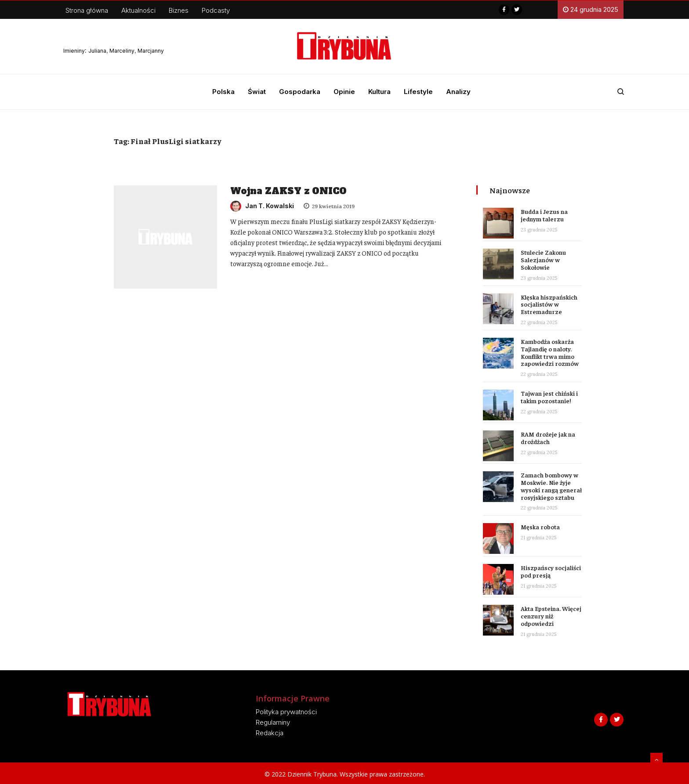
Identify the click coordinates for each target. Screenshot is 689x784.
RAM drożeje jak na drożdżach (548, 438)
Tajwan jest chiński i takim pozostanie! (549, 397)
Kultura (379, 92)
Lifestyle (418, 92)
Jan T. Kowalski (262, 206)
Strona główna (87, 10)
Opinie (344, 92)
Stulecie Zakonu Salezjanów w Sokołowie (543, 260)
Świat (257, 92)
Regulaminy (273, 722)
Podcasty (216, 10)
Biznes (179, 10)
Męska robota (540, 527)
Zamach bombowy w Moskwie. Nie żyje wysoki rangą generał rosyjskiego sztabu (551, 486)
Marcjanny (151, 51)
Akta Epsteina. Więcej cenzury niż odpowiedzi (551, 616)
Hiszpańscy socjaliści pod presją (551, 571)
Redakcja (270, 733)
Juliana (97, 51)
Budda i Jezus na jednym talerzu (544, 215)
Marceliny (122, 51)
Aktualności (138, 10)
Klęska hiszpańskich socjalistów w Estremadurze (549, 304)
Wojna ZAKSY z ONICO (288, 191)
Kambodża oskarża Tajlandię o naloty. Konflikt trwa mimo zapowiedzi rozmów (550, 352)
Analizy (458, 92)
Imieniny (74, 51)
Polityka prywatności (286, 712)
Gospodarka (300, 92)
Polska (223, 92)
